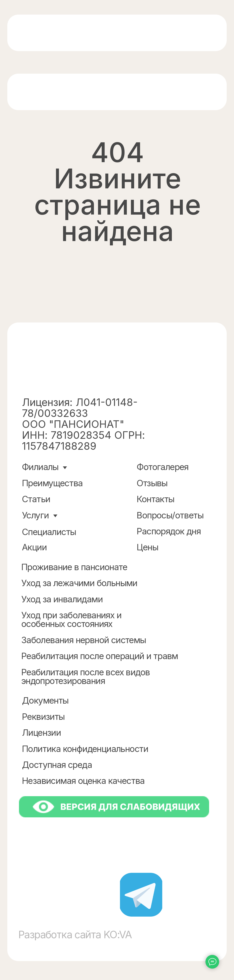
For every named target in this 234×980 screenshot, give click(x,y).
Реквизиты (43, 717)
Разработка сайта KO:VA (75, 935)
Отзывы (152, 483)
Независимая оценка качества (83, 781)
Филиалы (40, 467)
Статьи (36, 499)
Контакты (155, 499)
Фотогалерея (162, 467)
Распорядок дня (169, 531)
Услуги (35, 515)
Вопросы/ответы (170, 515)
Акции (34, 547)
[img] (63, 33)
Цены (147, 547)
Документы (45, 700)
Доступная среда (57, 765)
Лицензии (41, 733)
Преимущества (52, 483)
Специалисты (49, 532)
